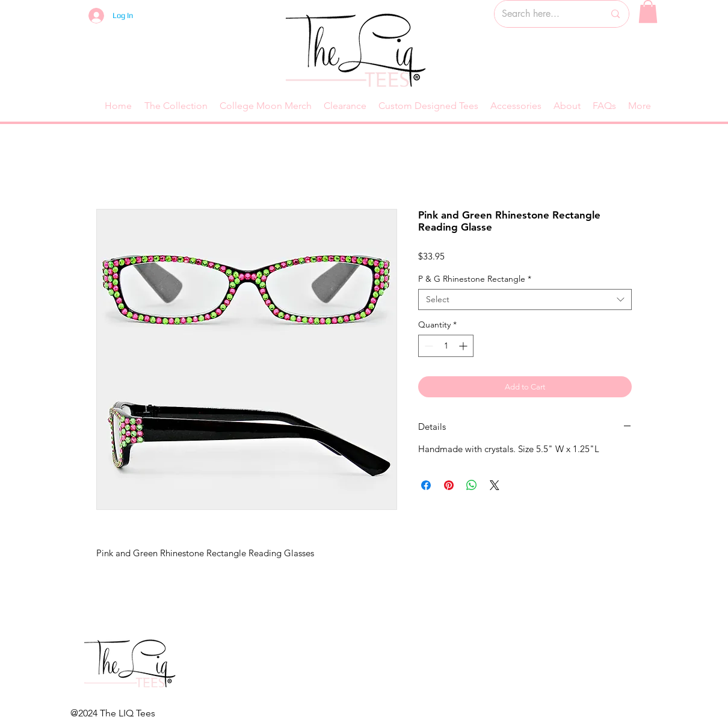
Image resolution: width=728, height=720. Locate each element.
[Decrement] (427, 346)
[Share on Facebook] (426, 485)
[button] (648, 11)
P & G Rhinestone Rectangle (475, 279)
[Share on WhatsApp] (472, 485)
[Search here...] (544, 14)
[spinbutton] (446, 346)
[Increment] (464, 346)
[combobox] (525, 299)
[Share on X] (495, 485)
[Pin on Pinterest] (449, 485)
